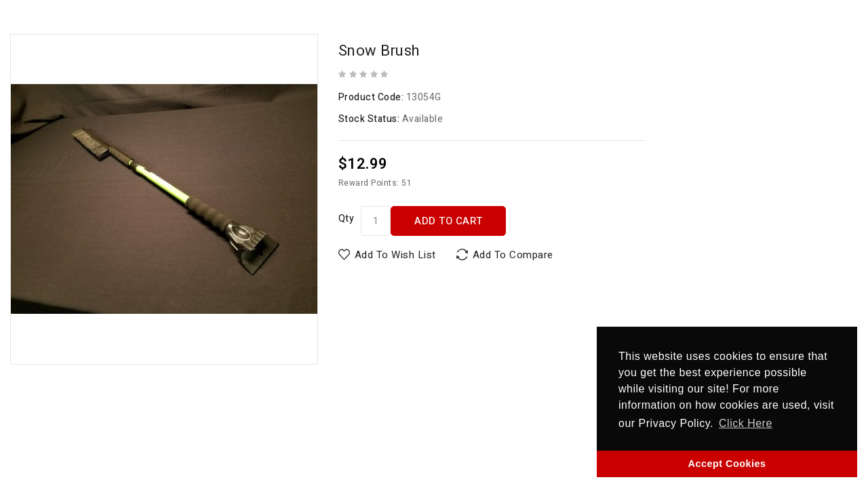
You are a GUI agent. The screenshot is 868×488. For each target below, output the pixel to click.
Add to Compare (513, 255)
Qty (347, 219)
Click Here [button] (746, 423)
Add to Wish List (395, 255)
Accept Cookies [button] (727, 464)
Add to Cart (449, 221)
